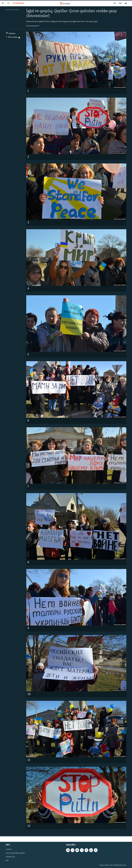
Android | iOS (10, 857)
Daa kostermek (33, 26)
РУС (115, 3)
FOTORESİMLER (18, 3)
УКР (120, 3)
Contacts (9, 849)
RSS (7, 861)
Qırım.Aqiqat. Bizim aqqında (15, 853)
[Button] (11, 34)
